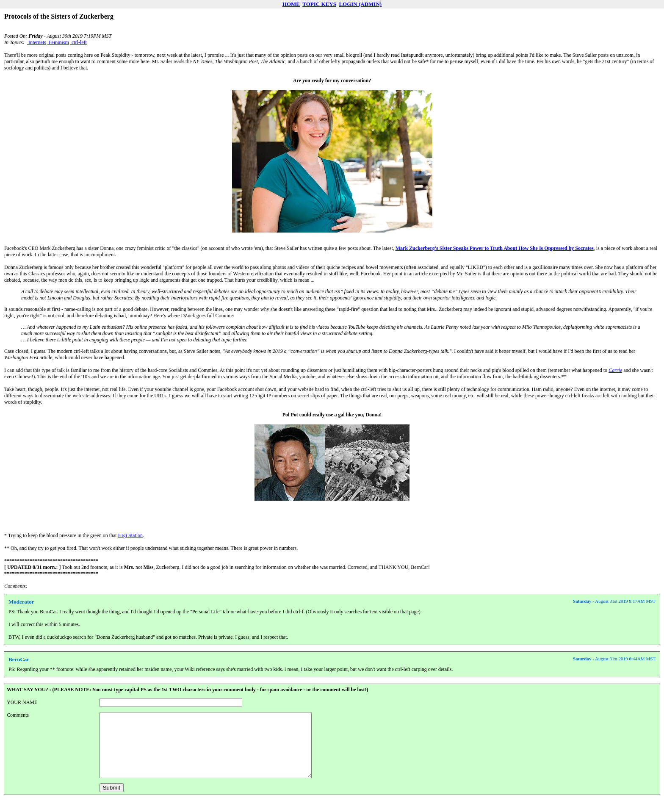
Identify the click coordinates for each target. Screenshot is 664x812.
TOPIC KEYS (319, 4)
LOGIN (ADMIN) (360, 4)
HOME (291, 4)
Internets (37, 42)
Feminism (58, 42)
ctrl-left (79, 42)
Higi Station (130, 535)
